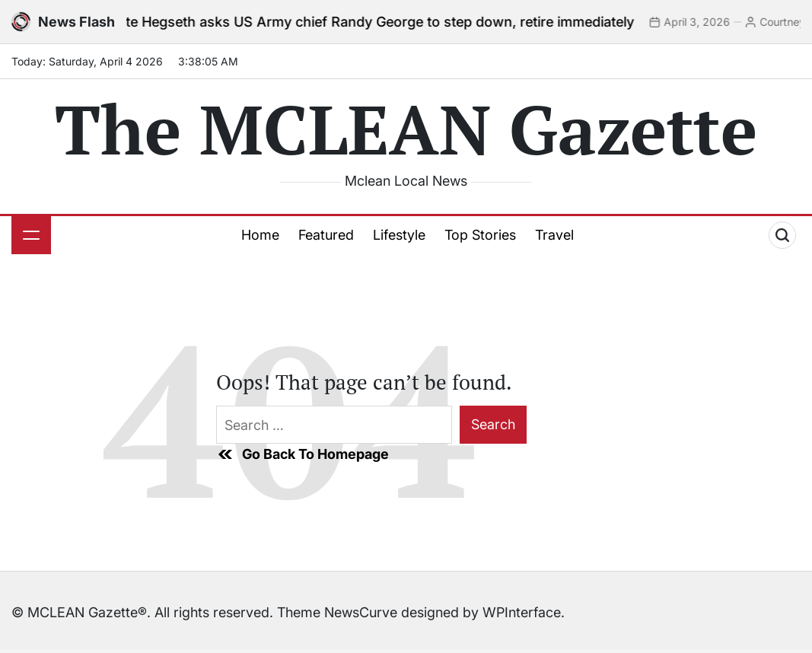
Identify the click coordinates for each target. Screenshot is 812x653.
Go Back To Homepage (303, 454)
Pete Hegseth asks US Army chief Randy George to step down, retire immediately (383, 22)
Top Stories (480, 235)
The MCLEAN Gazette (406, 129)
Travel (554, 235)
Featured (326, 235)
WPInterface (522, 612)
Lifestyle (399, 235)
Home (260, 235)
